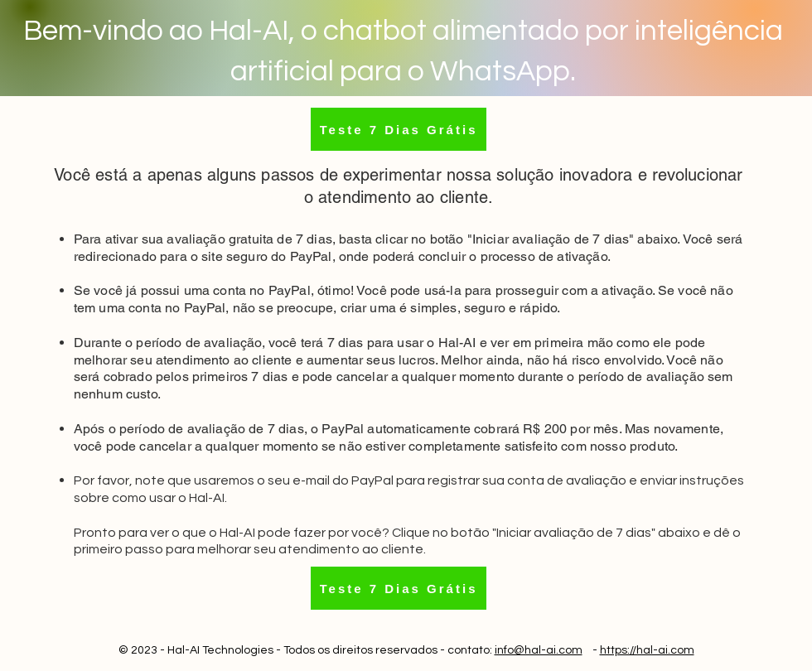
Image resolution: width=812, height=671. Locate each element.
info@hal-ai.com (539, 650)
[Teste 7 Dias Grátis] (399, 129)
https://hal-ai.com (647, 650)
